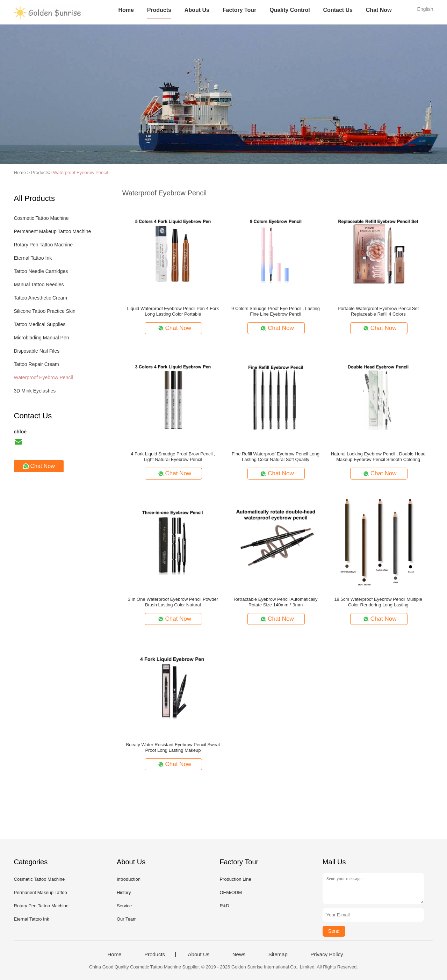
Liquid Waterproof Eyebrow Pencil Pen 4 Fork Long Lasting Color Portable (173, 311)
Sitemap (278, 954)
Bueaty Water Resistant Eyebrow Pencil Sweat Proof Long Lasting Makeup (173, 747)
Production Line (235, 879)
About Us (197, 10)
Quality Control (290, 10)
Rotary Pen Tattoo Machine (44, 245)
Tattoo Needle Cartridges (41, 271)
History (124, 892)
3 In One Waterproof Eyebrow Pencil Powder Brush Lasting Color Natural (173, 602)
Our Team (127, 919)
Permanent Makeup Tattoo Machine (53, 231)
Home (126, 10)
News (239, 954)
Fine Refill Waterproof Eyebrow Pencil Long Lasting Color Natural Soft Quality (276, 457)
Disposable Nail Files (37, 351)
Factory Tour (240, 10)
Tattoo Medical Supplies (40, 324)
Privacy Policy (327, 954)
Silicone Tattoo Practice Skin (45, 311)
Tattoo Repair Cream (37, 364)
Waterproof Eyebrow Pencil (81, 172)
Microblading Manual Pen (42, 338)
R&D (224, 906)
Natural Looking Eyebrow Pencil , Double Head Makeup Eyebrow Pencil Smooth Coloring (378, 457)
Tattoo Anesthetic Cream (41, 298)
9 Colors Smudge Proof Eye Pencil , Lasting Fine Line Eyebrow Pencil (276, 311)
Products (159, 10)
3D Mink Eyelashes (35, 391)
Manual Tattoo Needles (39, 284)
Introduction (129, 879)
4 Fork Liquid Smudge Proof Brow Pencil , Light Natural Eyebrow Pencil (173, 457)
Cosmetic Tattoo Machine (41, 218)
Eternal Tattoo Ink (33, 258)
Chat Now (379, 10)
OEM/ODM (231, 892)
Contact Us (338, 10)
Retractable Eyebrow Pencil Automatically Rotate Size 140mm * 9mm (276, 602)
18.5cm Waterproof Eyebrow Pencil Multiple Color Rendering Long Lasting (378, 602)
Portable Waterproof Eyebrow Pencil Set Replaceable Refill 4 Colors (378, 311)
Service (124, 906)
